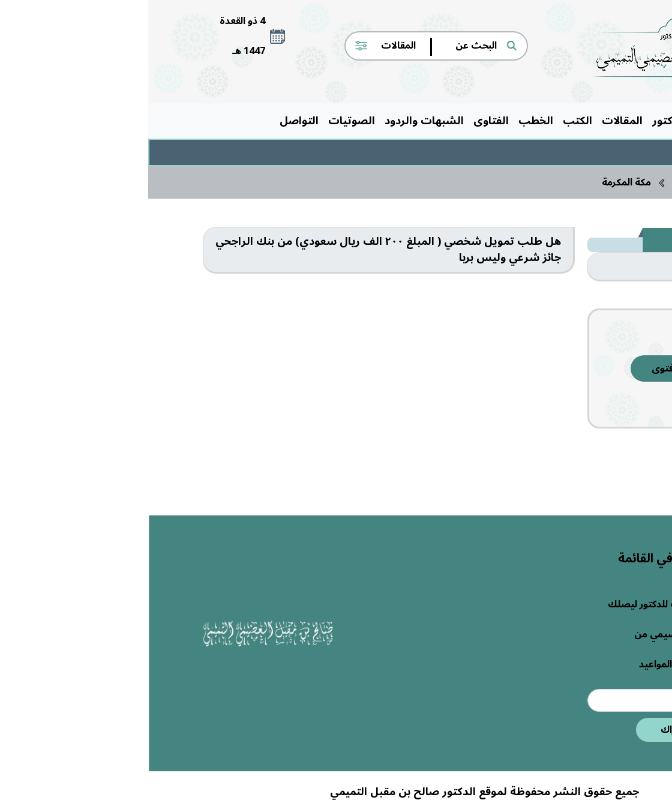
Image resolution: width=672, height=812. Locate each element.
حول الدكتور (533, 121)
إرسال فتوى (528, 368)
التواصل (151, 121)
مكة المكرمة (478, 182)
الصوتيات (203, 121)
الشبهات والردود (276, 121)
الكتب (429, 121)
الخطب (388, 121)
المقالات (474, 121)
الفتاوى (343, 121)
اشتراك (528, 730)
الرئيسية (592, 121)
